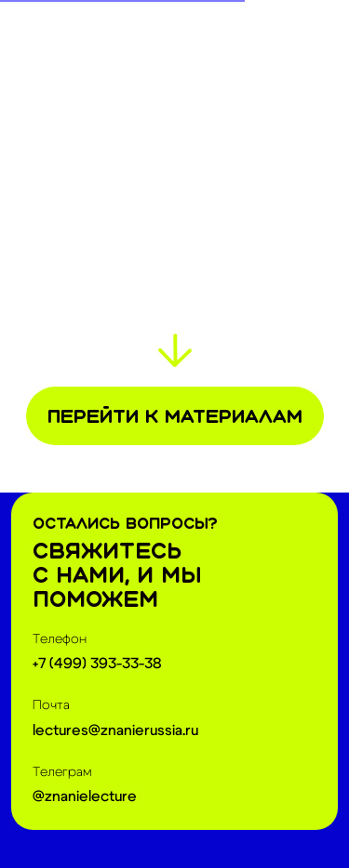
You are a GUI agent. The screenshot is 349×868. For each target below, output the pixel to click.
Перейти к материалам (175, 416)
